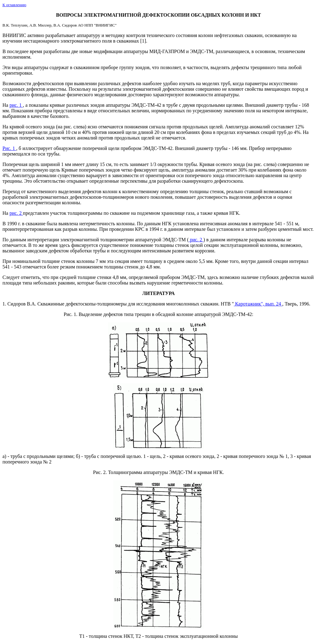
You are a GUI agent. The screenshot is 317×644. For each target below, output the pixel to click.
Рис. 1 (70, 314)
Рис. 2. (101, 472)
